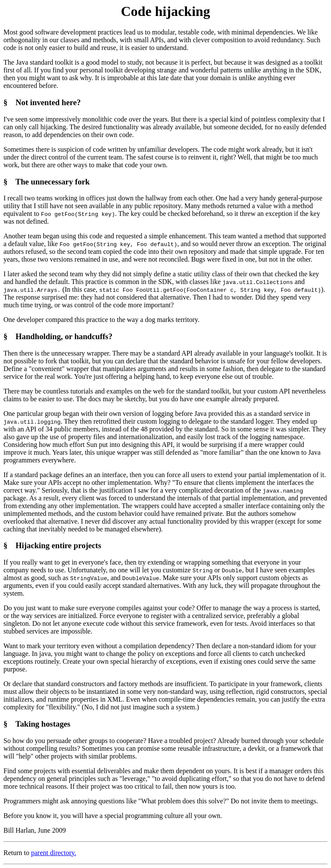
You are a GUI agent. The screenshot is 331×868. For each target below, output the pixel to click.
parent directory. (54, 853)
